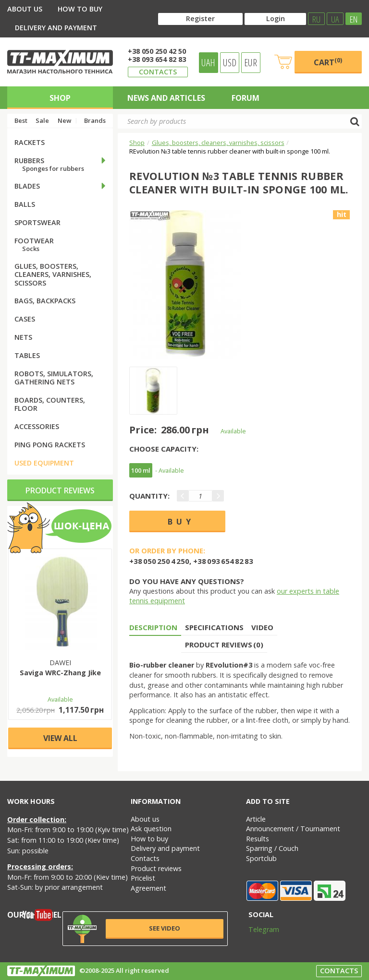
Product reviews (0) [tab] (224, 645)
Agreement (148, 888)
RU (316, 19)
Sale (42, 121)
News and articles (166, 98)
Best (21, 121)
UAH (208, 62)
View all (60, 738)
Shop (60, 98)
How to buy (80, 9)
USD (230, 62)
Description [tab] (153, 627)
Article (256, 819)
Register (200, 18)
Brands (95, 121)
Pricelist (143, 878)
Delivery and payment (56, 28)
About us (25, 9)
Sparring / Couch (272, 848)
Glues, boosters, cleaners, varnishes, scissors (218, 143)
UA (335, 19)
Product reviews (60, 490)
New (64, 121)
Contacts (158, 72)
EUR (251, 62)
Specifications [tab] (214, 627)
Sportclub (261, 858)
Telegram (258, 929)
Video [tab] (262, 627)
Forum (246, 98)
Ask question (151, 829)
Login (276, 18)
